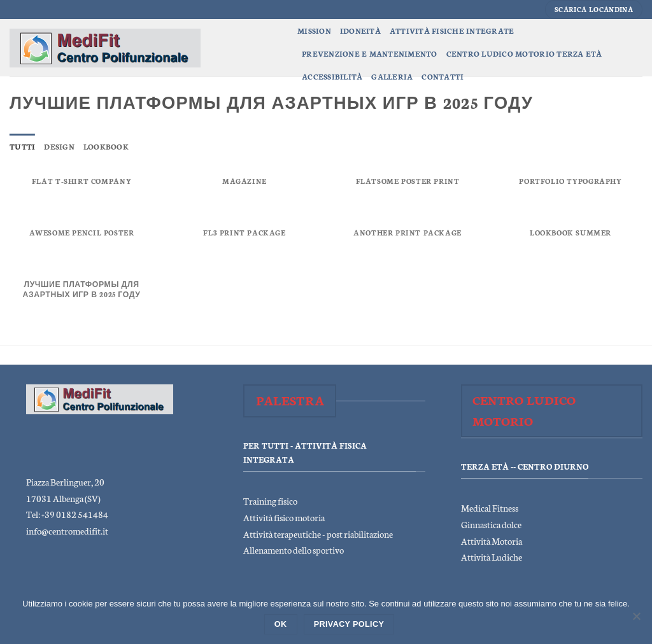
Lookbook (106, 146)
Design (59, 146)
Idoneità (360, 31)
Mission (314, 31)
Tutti (22, 146)
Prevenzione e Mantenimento (370, 53)
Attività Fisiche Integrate (452, 31)
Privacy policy (349, 624)
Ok (281, 624)
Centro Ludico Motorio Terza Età (524, 53)
